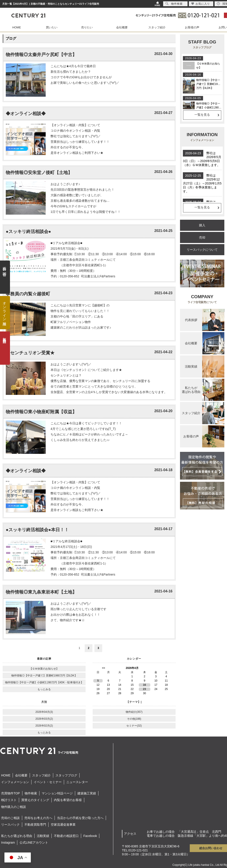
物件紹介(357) (134, 712)
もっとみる (44, 689)
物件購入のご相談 (14, 807)
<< (104, 668)
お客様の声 (192, 27)
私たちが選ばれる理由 (17, 836)
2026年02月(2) (44, 726)
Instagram (8, 843)
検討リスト (9, 800)
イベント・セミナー (48, 782)
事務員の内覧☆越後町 (28, 294)
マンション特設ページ (57, 793)
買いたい (52, 27)
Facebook (90, 836)
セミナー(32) (134, 726)
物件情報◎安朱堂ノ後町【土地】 (39, 172)
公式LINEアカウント (34, 843)
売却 (202, 237)
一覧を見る (202, 115)
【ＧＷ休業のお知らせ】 (44, 669)
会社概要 (122, 27)
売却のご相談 (10, 818)
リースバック (10, 825)
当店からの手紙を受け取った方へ (80, 818)
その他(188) (134, 719)
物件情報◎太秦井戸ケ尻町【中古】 (41, 55)
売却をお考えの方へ (38, 818)
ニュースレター (77, 782)
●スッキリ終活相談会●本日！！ (37, 530)
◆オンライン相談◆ (26, 114)
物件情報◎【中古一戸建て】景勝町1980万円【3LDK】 (44, 676)
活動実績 (43, 836)
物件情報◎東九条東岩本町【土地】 (41, 592)
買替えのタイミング (35, 800)
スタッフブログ (66, 775)
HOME (17, 27)
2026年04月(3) (44, 712)
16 (144, 685)
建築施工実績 (87, 793)
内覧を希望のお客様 (68, 800)
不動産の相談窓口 (66, 836)
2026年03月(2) (44, 719)
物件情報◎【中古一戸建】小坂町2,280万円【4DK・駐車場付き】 (44, 682)
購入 (202, 225)
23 (144, 689)
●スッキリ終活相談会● (28, 231)
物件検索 (31, 793)
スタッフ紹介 (157, 27)
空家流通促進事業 (63, 825)
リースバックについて (202, 250)
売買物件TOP (11, 793)
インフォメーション (15, 782)
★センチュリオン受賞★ (30, 353)
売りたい (87, 27)
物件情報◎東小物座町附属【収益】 (41, 412)
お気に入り (201, 4)
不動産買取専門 (35, 825)
